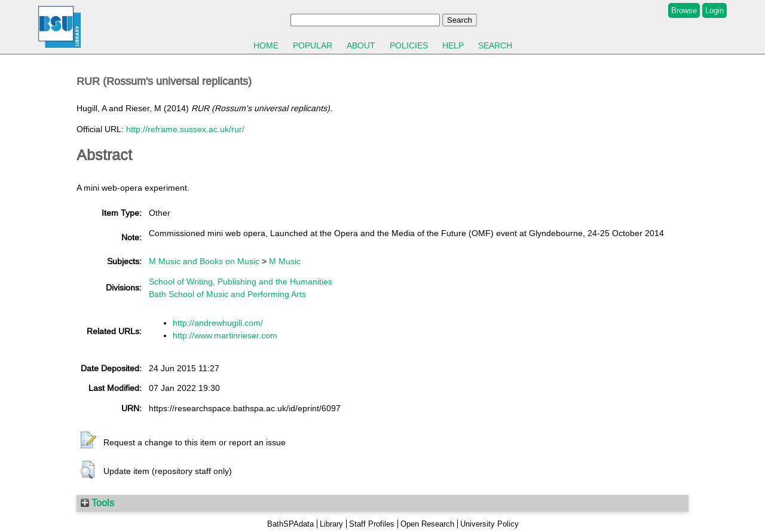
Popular (313, 45)
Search (495, 45)
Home (266, 45)
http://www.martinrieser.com (225, 335)
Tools (97, 503)
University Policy (489, 524)
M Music (285, 261)
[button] (88, 441)
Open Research (427, 524)
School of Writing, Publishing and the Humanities (241, 282)
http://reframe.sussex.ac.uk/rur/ (185, 129)
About (361, 45)
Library (331, 524)
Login (714, 10)
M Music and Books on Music (204, 261)
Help (453, 45)
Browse (684, 10)
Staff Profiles (372, 524)
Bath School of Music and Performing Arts (227, 294)
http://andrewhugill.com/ (218, 323)
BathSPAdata (290, 524)
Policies (409, 45)
